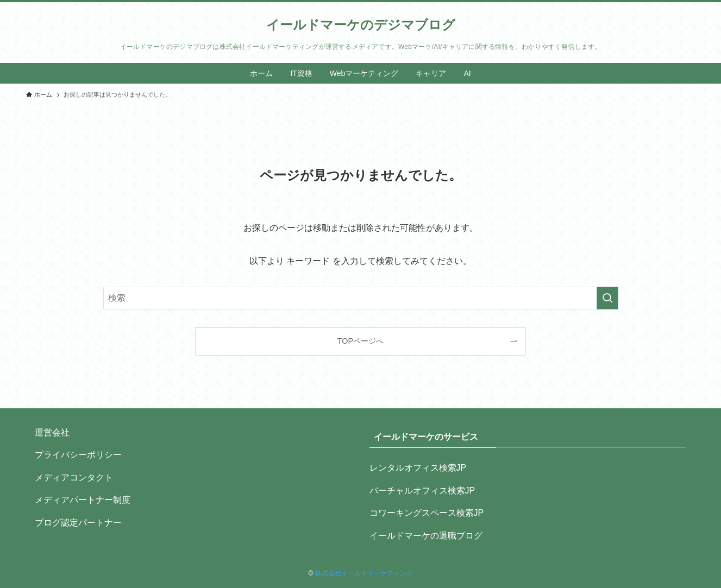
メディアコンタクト (74, 478)
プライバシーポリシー (78, 455)
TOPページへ (360, 341)
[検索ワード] (361, 298)
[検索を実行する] (607, 298)
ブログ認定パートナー (78, 523)
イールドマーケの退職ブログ (426, 536)
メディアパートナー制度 (83, 500)
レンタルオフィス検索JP (418, 468)
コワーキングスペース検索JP (427, 513)
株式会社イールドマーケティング (364, 573)
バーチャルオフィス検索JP (422, 491)
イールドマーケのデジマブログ (361, 25)
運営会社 (52, 432)
